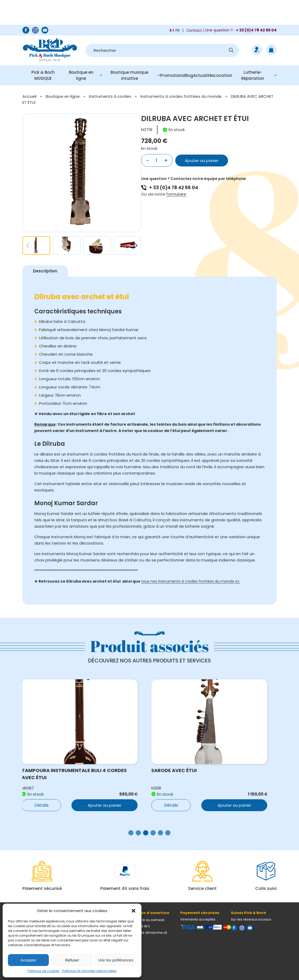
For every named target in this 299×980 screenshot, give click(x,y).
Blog (189, 75)
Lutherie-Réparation (253, 75)
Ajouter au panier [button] (110, 805)
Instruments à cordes (110, 96)
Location (223, 75)
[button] (134, 911)
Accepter (28, 960)
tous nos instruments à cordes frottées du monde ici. (191, 581)
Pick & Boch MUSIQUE (43, 75)
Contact (194, 30)
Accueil (29, 96)
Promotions (172, 75)
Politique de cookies (44, 971)
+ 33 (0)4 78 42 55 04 (174, 188)
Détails (46, 805)
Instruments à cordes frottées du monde (181, 96)
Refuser (72, 960)
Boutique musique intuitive (129, 75)
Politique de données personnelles (89, 971)
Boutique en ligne (81, 75)
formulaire (176, 194)
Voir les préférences (116, 960)
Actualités (204, 75)
